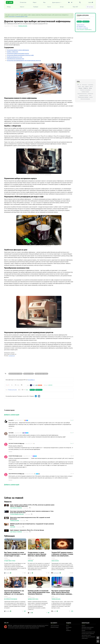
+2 (72, 433)
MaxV (33, 385)
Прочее (49, 7)
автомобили (91, 85)
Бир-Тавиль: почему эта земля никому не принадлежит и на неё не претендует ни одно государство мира (15, 555)
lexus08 (55, 611)
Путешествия (23, 2)
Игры (44, 2)
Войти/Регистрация (55, 627)
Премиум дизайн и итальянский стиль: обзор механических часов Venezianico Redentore (39, 592)
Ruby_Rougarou (56, 573)
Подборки (36, 7)
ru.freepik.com (48, 94)
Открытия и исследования (85, 90)
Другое (87, 86)
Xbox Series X (85, 85)
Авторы (62, 7)
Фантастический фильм (85, 99)
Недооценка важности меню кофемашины (18, 50)
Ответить (10, 428)
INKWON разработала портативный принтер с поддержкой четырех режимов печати (32, 524)
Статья (90, 95)
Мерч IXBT (75, 7)
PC (78, 85)
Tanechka (8, 573)
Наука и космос (55, 561)
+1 (72, 443)
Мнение (81, 88)
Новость (86, 88)
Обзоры (9, 7)
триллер (91, 97)
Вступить (32, 390)
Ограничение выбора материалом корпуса (18, 53)
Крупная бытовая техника (15, 374)
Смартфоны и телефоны (16, 508)
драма (83, 86)
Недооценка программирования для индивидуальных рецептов (24, 60)
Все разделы (69, 627)
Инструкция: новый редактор (88, 627)
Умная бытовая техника (41, 374)
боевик (79, 86)
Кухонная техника (29, 374)
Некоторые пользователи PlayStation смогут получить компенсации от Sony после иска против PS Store (32, 512)
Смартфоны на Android (84, 95)
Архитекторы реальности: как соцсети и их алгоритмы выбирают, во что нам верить (14, 592)
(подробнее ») (31, 380)
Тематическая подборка (83, 97)
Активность (68, 630)
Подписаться (39, 390)
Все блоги (90, 7)
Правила (83, 626)
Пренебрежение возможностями (15, 59)
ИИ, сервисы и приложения (11, 599)
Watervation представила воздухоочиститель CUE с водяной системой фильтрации (30, 518)
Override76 (11, 420)
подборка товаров (85, 92)
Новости (22, 7)
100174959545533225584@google (16, 474)
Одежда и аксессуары (33, 599)
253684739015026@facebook (15, 456)
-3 (8, 385)
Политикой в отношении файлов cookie (18, 16)
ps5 (80, 85)
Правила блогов (80, 25)
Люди (67, 629)
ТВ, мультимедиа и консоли (17, 514)
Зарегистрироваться (55, 626)
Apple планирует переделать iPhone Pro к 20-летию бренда (27, 530)
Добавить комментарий (12, 415)
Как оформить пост (81, 26)
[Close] (72, 15)
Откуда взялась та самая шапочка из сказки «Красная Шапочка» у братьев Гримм (37, 554)
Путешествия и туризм (10, 561)
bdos (30, 573)
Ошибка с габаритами (12, 52)
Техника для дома (23, 26)
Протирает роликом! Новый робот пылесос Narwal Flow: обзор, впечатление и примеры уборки (62, 593)
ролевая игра (90, 94)
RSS (27, 390)
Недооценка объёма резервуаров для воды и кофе (20, 55)
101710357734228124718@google (16, 443)
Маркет (35, 2)
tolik (30, 613)
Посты (67, 626)
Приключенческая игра (82, 94)
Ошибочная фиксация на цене (15, 57)
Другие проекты (57, 2)
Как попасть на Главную (82, 28)
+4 (72, 420)
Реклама (83, 630)
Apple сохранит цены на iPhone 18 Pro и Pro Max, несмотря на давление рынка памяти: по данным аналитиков (32, 506)
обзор (90, 88)
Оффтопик (13, 527)
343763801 (11, 433)
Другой (91, 86)
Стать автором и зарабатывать (84, 30)
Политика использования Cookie (88, 632)
